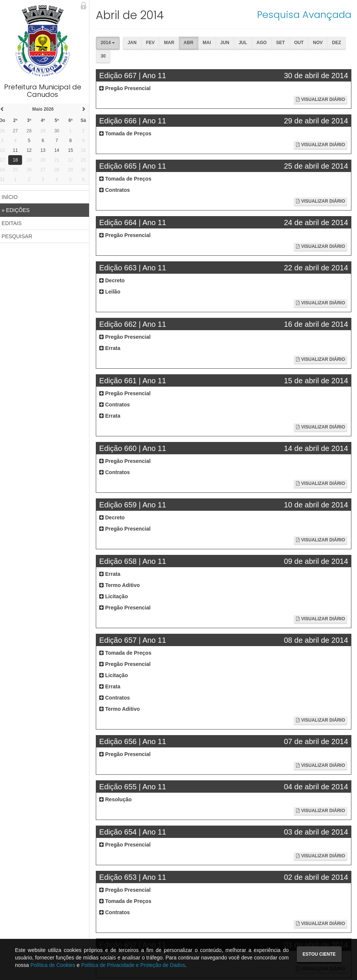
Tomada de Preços (129, 133)
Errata (113, 348)
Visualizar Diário (321, 99)
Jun (228, 43)
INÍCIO (14, 197)
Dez (340, 43)
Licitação (117, 596)
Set (284, 43)
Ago (265, 43)
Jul (246, 43)
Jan (135, 43)
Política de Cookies (53, 965)
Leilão (113, 292)
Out (302, 43)
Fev (154, 43)
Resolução (119, 799)
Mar (172, 43)
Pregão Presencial (128, 88)
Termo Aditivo (123, 585)
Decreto (115, 280)
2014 (111, 43)
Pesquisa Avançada (304, 15)
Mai (210, 43)
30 (106, 56)
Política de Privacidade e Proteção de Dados (133, 965)
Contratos (118, 190)
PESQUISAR (21, 236)
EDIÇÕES (20, 210)
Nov (321, 43)
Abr (192, 43)
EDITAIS (16, 223)
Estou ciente (319, 954)
